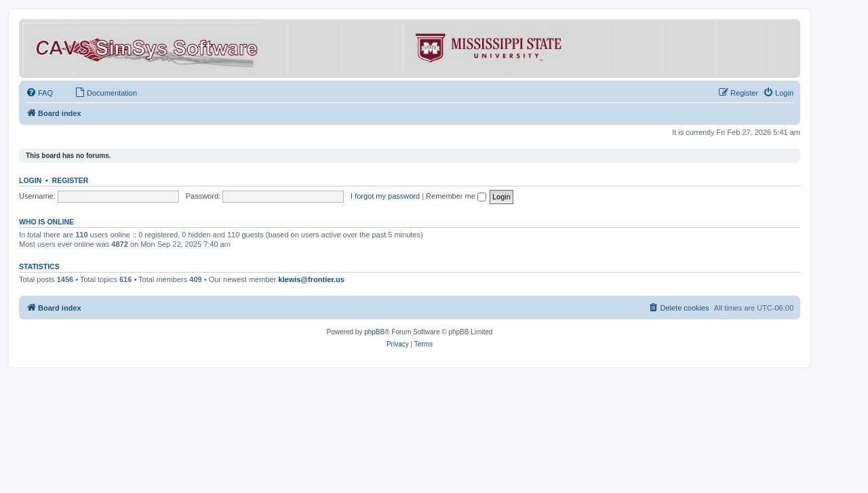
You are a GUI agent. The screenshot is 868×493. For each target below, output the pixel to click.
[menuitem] (39, 93)
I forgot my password (385, 196)
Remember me (456, 196)
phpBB (374, 332)
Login (30, 180)
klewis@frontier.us (311, 279)
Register (71, 180)
